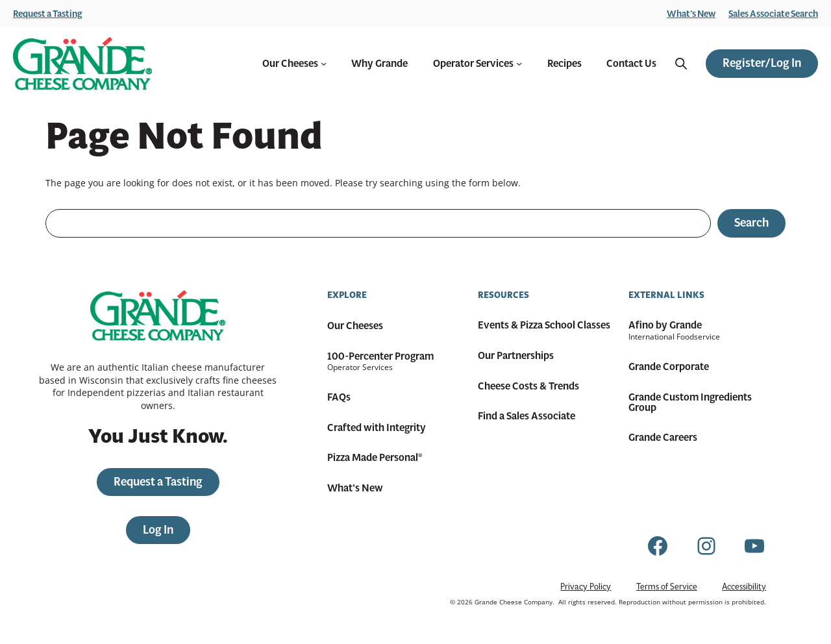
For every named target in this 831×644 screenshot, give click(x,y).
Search (751, 223)
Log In (158, 530)
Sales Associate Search (773, 14)
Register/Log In (762, 63)
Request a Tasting (48, 14)
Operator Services (478, 64)
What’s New (691, 14)
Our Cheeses (294, 64)
